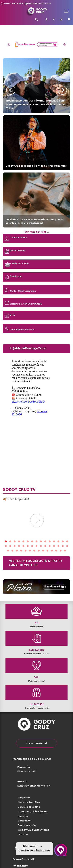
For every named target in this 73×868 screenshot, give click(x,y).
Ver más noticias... (37, 232)
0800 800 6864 (12, 4)
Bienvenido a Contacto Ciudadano (34, 849)
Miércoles (38, 4)
